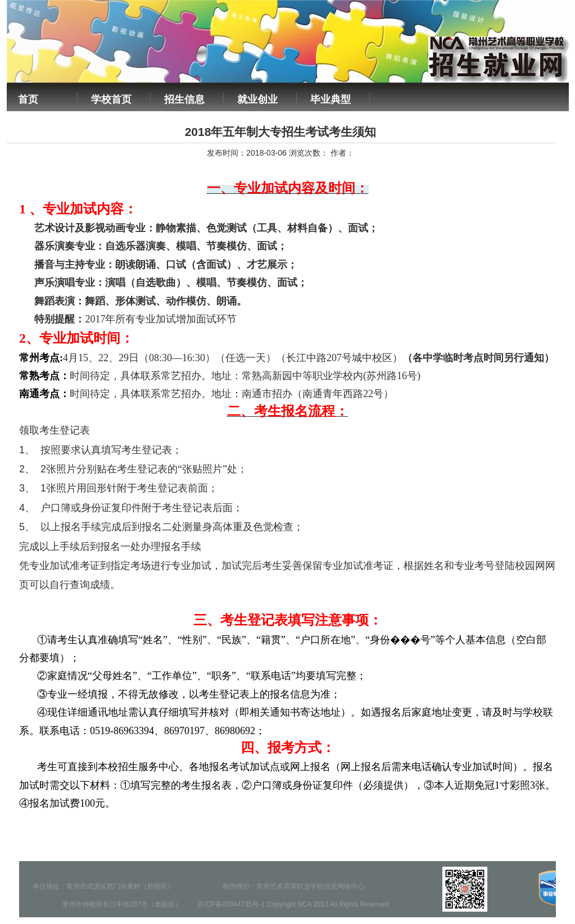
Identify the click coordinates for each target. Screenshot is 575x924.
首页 (28, 99)
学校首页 (111, 99)
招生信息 (184, 99)
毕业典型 (330, 99)
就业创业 (257, 99)
